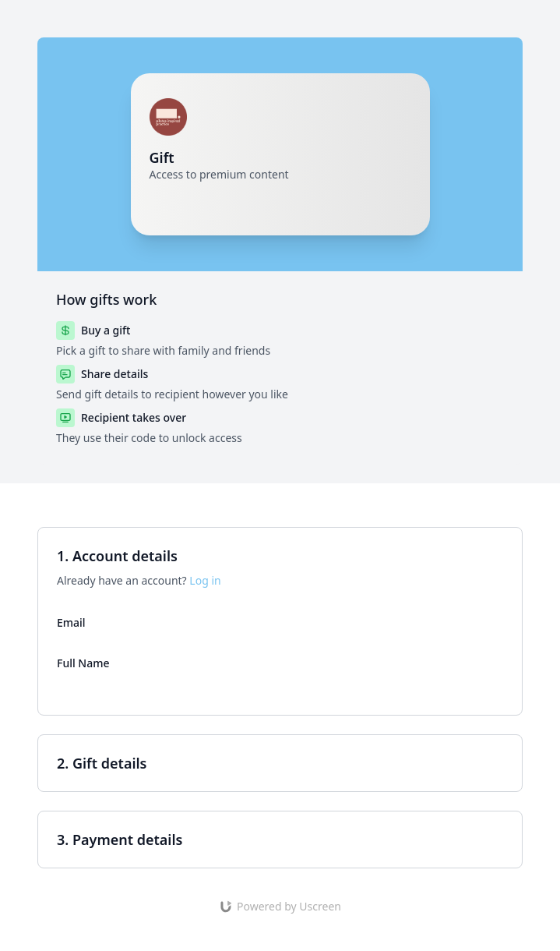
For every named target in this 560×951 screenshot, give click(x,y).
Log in (205, 580)
